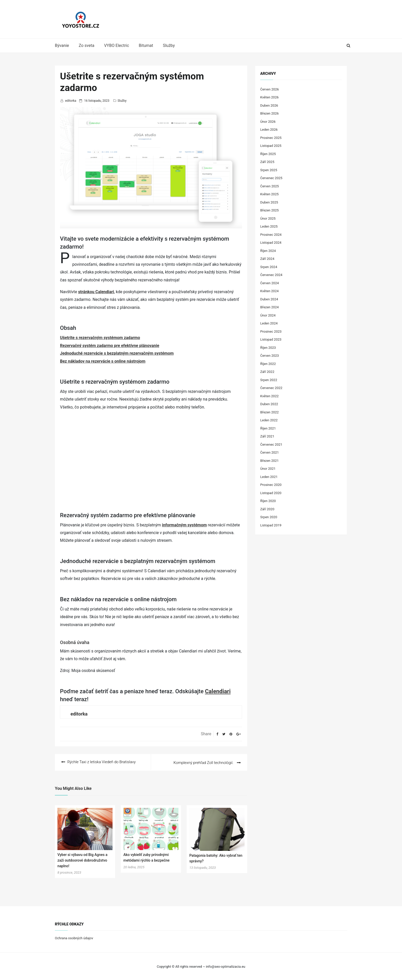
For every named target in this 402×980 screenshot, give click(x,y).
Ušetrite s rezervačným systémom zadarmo (100, 338)
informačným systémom (184, 525)
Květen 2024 (269, 291)
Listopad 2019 (271, 525)
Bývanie (62, 45)
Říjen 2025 (268, 154)
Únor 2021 (268, 469)
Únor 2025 (268, 218)
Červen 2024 (270, 283)
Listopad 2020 (271, 493)
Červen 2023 (270, 356)
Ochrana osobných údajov (74, 938)
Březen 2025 (269, 210)
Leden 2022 (269, 420)
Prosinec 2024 (271, 235)
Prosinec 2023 (271, 331)
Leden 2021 (269, 477)
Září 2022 (267, 372)
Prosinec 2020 (271, 485)
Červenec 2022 (271, 388)
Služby (169, 45)
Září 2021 (267, 436)
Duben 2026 (269, 105)
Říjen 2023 (268, 348)
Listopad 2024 (271, 243)
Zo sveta (87, 45)
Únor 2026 (268, 122)
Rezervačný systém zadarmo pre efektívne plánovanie (110, 346)
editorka (71, 101)
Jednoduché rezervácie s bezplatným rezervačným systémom (117, 353)
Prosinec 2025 (271, 138)
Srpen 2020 (269, 517)
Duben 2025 (269, 202)
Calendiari (218, 691)
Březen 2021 (269, 461)
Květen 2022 (269, 396)
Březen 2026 (269, 113)
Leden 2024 (269, 323)
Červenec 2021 (271, 445)
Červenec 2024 (271, 275)
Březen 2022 (269, 412)
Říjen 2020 (268, 501)
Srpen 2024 (269, 267)
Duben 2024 (269, 299)
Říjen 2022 (268, 364)
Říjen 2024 (268, 251)
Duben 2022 (269, 404)
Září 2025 (267, 162)
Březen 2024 (269, 307)
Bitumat (146, 45)
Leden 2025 (269, 226)
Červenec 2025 (271, 178)
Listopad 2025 (271, 146)
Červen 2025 (270, 186)
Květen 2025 (269, 194)
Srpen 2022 (269, 380)
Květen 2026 (269, 97)
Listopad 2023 (271, 339)
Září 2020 (267, 509)
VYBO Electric (117, 45)
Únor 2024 (268, 315)
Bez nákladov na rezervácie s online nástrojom (103, 361)
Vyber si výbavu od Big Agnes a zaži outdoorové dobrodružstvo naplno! (82, 860)
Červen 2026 (270, 89)
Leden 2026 (269, 130)
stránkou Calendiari (96, 292)
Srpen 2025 (269, 170)
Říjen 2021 (268, 428)
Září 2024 (267, 259)
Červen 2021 (270, 452)
